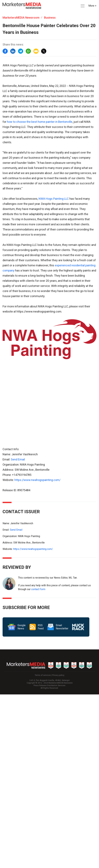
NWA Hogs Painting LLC (53, 199)
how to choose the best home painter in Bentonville (39, 122)
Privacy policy (58, 675)
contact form (38, 589)
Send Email (18, 459)
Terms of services (43, 675)
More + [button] (92, 6)
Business (50, 18)
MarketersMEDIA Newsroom (21, 18)
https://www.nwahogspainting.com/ (37, 480)
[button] (82, 6)
